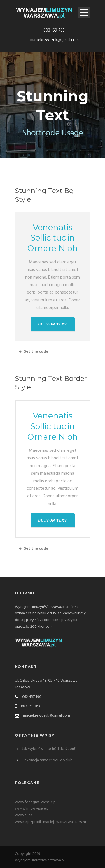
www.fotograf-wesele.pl (36, 802)
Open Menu (84, 12)
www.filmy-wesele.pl (32, 809)
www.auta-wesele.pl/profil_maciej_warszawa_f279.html (53, 819)
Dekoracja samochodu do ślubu (48, 760)
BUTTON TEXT (53, 324)
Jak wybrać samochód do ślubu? (49, 749)
